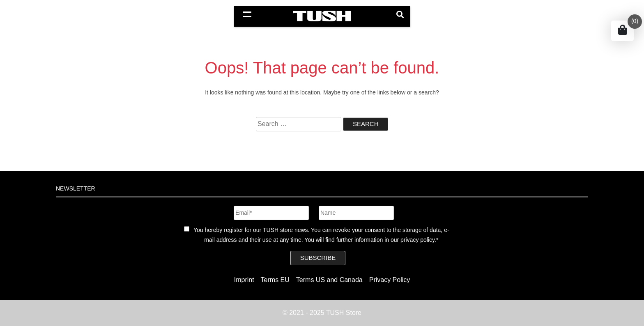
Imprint (244, 280)
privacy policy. (418, 240)
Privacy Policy (390, 280)
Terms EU (275, 280)
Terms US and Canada (329, 280)
